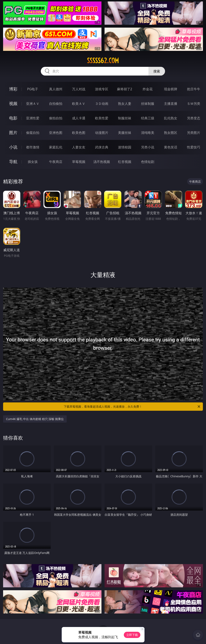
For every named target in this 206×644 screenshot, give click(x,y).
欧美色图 (79, 133)
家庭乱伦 (56, 147)
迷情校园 (125, 147)
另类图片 (194, 133)
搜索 (157, 71)
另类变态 (194, 118)
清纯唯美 (148, 133)
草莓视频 (79, 162)
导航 (13, 162)
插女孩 (33, 162)
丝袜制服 (148, 104)
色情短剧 (148, 162)
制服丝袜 (125, 118)
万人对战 (79, 89)
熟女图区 (171, 133)
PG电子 (33, 89)
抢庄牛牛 (194, 89)
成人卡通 (79, 118)
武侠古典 (102, 147)
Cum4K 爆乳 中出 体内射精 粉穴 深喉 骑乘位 (35, 419)
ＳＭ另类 (194, 104)
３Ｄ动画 (102, 104)
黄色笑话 (171, 147)
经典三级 (148, 118)
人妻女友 (79, 147)
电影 (13, 118)
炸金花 (148, 89)
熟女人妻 (125, 104)
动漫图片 (102, 133)
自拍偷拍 (56, 104)
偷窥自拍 (33, 133)
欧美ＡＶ (79, 104)
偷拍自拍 (56, 118)
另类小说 (148, 147)
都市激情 (33, 147)
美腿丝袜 (125, 133)
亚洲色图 (56, 133)
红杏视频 (125, 162)
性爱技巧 (194, 147)
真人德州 (56, 89)
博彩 (13, 89)
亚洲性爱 (33, 118)
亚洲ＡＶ (33, 104)
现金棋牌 (171, 89)
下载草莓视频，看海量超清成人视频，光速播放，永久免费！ (132, 407)
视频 (13, 103)
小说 (13, 147)
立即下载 (132, 635)
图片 (13, 133)
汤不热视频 (102, 162)
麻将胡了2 (125, 89)
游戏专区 (102, 89)
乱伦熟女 (171, 118)
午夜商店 (56, 162)
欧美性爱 (102, 118)
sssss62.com (103, 61)
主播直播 (171, 104)
